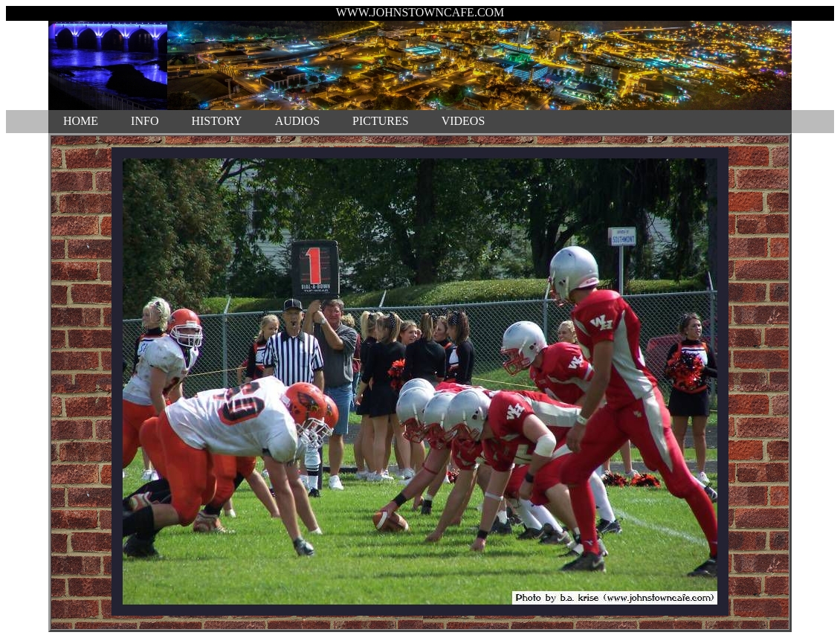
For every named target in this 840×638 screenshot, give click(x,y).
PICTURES (381, 121)
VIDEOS (463, 121)
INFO (145, 121)
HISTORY (216, 121)
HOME (81, 121)
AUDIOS (297, 121)
